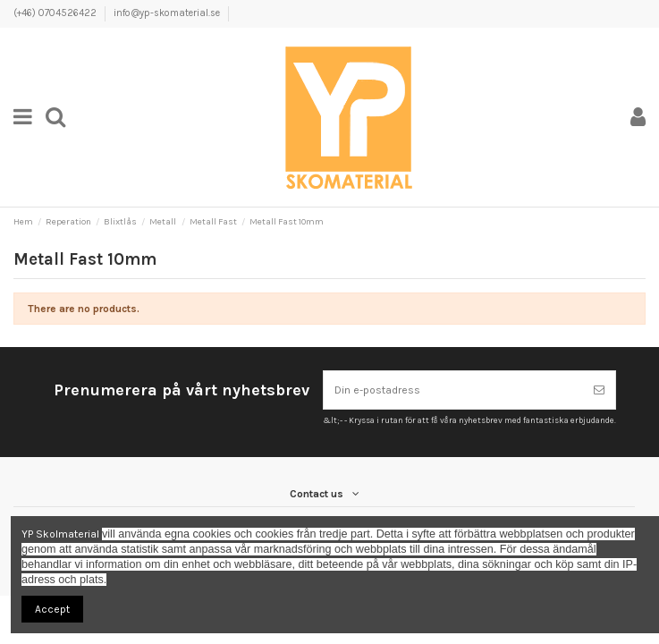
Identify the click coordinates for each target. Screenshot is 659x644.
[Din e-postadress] (453, 390)
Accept (52, 609)
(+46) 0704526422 (56, 13)
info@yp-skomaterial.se (167, 13)
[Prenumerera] (599, 390)
